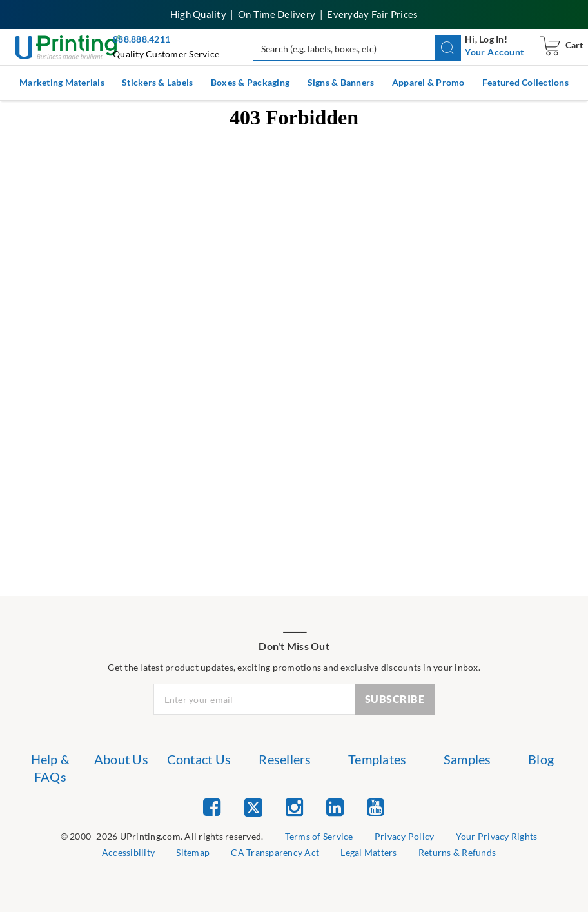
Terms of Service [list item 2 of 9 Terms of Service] (319, 836)
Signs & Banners (341, 82)
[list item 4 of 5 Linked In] (335, 807)
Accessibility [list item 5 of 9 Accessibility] (128, 852)
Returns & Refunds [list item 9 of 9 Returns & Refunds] (457, 852)
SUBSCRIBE (395, 699)
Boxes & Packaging (250, 82)
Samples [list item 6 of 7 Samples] (467, 759)
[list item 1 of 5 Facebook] (212, 807)
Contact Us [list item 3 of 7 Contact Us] (199, 759)
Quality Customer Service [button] (166, 54)
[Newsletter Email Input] (254, 699)
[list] (162, 837)
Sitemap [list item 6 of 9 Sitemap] (193, 852)
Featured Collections (525, 82)
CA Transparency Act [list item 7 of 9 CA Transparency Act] (275, 852)
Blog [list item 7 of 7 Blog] (541, 759)
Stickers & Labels (157, 82)
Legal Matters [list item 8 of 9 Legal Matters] (368, 852)
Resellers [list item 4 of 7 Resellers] (285, 759)
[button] (448, 48)
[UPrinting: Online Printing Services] (68, 46)
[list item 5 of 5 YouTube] (376, 807)
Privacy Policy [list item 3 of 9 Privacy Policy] (405, 836)
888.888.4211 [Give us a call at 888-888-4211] (142, 39)
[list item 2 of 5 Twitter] (253, 808)
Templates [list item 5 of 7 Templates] (377, 759)
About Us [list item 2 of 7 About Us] (121, 759)
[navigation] (494, 52)
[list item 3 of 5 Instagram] (294, 807)
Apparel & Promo (428, 82)
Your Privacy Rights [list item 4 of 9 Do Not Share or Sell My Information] (497, 836)
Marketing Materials (62, 82)
